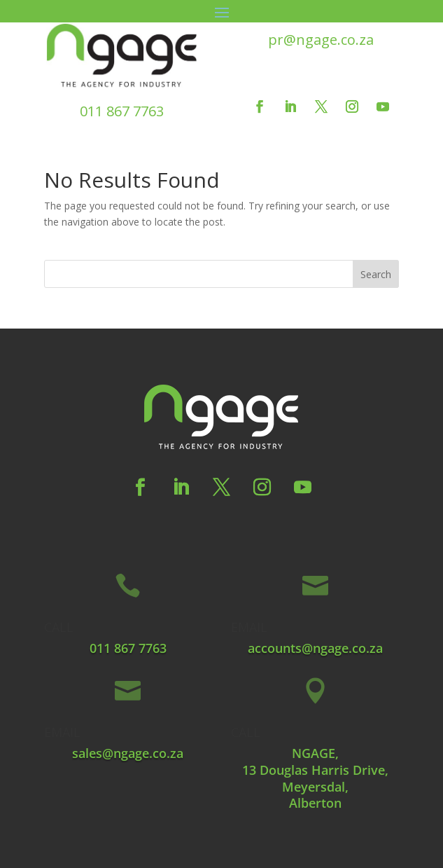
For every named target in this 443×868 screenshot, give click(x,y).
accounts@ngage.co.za (315, 648)
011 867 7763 (122, 111)
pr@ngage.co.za (321, 40)
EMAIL (249, 627)
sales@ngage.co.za (128, 753)
